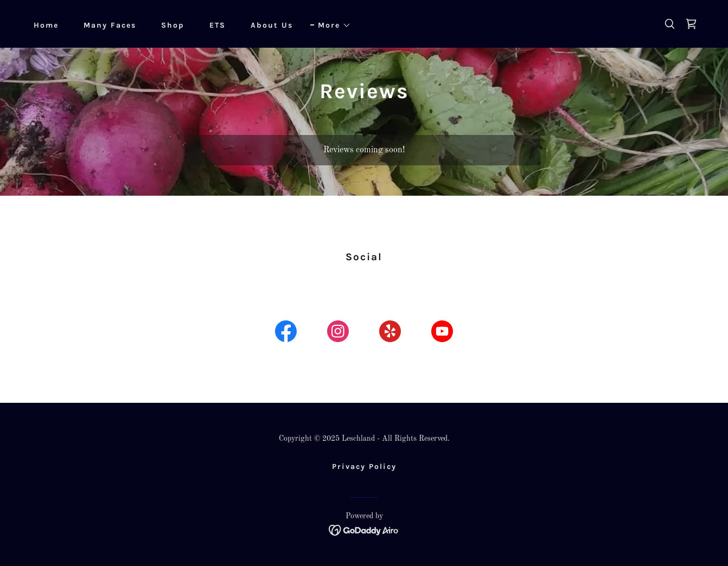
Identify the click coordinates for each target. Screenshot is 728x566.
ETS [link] (218, 25)
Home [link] (46, 25)
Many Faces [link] (110, 25)
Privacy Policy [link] (364, 467)
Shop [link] (173, 25)
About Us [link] (272, 25)
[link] (691, 24)
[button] (331, 25)
